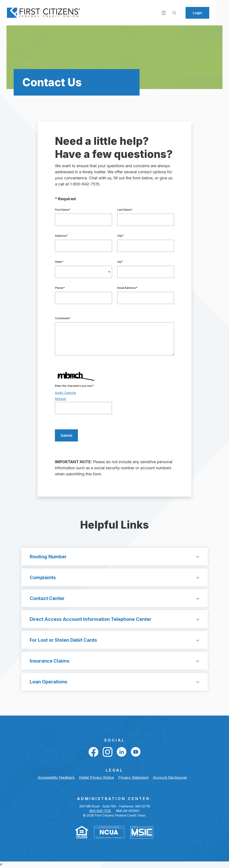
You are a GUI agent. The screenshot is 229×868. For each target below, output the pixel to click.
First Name (63, 210)
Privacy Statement (133, 779)
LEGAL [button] (114, 771)
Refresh (61, 399)
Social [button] (115, 742)
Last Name (125, 210)
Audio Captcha (65, 393)
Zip (120, 262)
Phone (60, 288)
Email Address (127, 288)
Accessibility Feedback (56, 779)
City (120, 236)
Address (61, 236)
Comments (63, 318)
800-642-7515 (100, 812)
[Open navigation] (176, 13)
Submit (64, 436)
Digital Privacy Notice (96, 779)
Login (210, 13)
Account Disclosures (170, 779)
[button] (114, 557)
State (59, 262)
